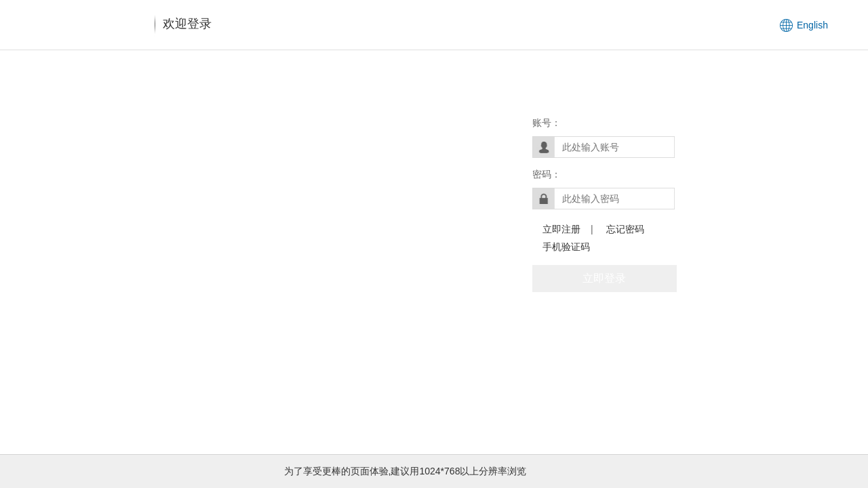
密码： (547, 174)
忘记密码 (625, 229)
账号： (547, 123)
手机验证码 (566, 247)
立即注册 (561, 229)
